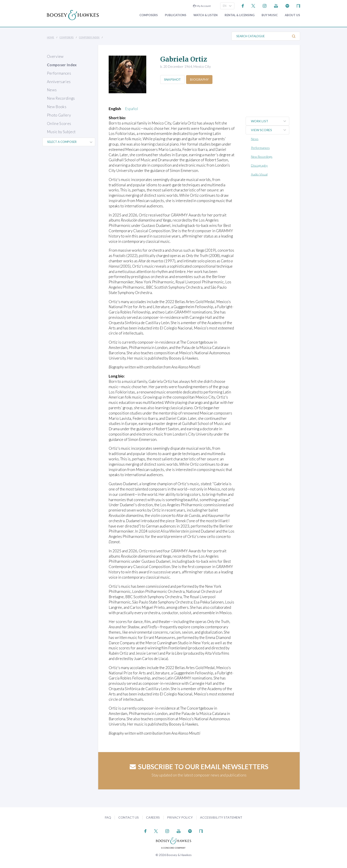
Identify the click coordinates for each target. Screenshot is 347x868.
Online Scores (59, 124)
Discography (260, 165)
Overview (55, 56)
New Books (57, 107)
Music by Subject (61, 132)
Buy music (270, 15)
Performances (59, 73)
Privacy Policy (180, 817)
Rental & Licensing (240, 15)
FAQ (108, 817)
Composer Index (89, 37)
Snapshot (173, 79)
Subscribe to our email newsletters (199, 767)
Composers (149, 15)
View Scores (270, 130)
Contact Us (129, 817)
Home (51, 37)
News (52, 90)
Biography (200, 79)
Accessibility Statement (221, 817)
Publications (176, 15)
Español (132, 109)
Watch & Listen (205, 15)
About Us (292, 15)
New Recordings (61, 98)
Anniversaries (59, 82)
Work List (270, 121)
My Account (202, 6)
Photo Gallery (59, 115)
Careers (153, 817)
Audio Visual (260, 174)
